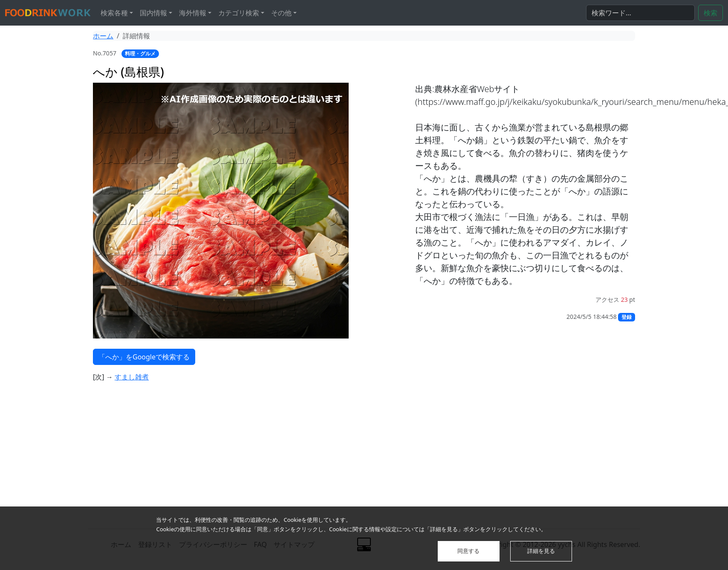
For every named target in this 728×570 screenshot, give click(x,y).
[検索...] (640, 13)
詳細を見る (541, 551)
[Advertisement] (256, 459)
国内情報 (153, 13)
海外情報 (193, 13)
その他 (281, 13)
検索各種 (114, 13)
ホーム (103, 36)
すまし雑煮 (132, 377)
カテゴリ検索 (239, 13)
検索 (711, 13)
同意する (468, 551)
